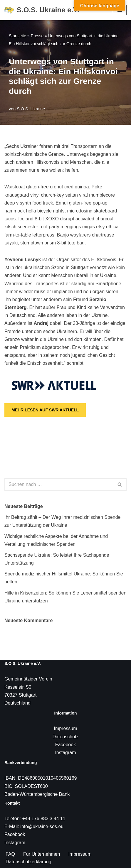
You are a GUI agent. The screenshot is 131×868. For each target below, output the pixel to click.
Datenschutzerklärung (28, 862)
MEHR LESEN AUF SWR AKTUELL (45, 410)
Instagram (65, 753)
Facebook (65, 745)
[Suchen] (59, 484)
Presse (37, 36)
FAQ (10, 854)
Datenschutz (66, 737)
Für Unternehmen (42, 854)
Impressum (65, 728)
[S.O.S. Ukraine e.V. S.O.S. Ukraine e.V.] (42, 10)
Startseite (17, 36)
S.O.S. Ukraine (31, 109)
